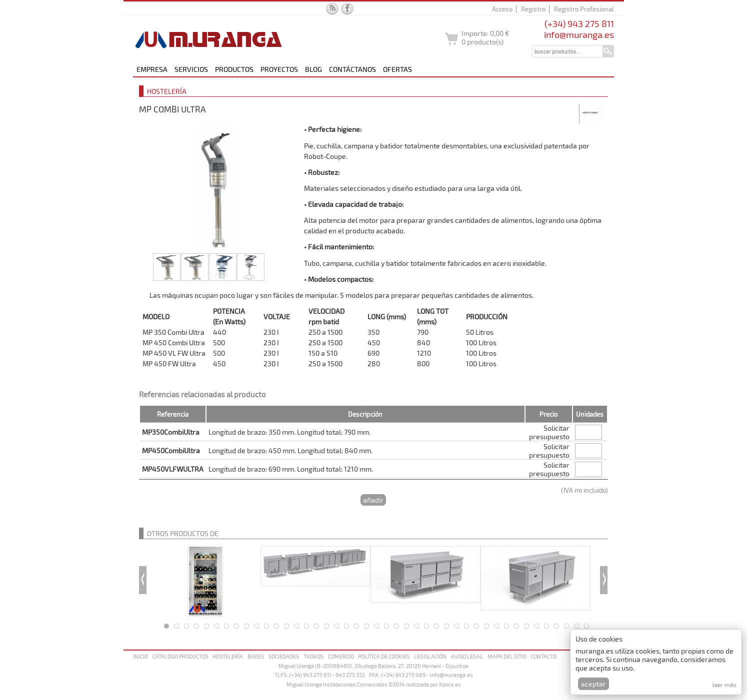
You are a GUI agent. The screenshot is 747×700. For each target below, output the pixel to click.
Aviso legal (467, 656)
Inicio (140, 656)
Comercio (341, 656)
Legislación (430, 656)
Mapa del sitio (507, 656)
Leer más (724, 685)
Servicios (191, 69)
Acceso (502, 9)
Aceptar (593, 684)
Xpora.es (450, 684)
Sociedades (284, 656)
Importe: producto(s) (485, 37)
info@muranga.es (579, 34)
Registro (533, 9)
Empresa (152, 69)
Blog (313, 69)
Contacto (543, 656)
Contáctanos (352, 69)
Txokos (313, 656)
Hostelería (228, 656)
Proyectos (279, 69)
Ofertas (397, 69)
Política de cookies (384, 656)
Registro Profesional (584, 9)
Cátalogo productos (180, 656)
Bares (256, 656)
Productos (234, 69)
